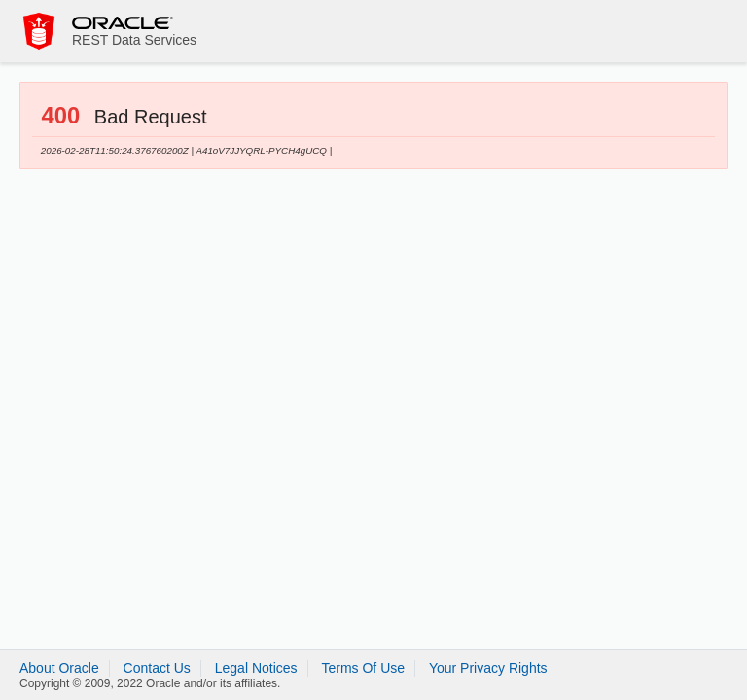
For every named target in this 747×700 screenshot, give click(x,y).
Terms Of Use (363, 668)
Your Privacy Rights (488, 668)
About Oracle (59, 668)
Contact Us (157, 668)
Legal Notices (256, 668)
